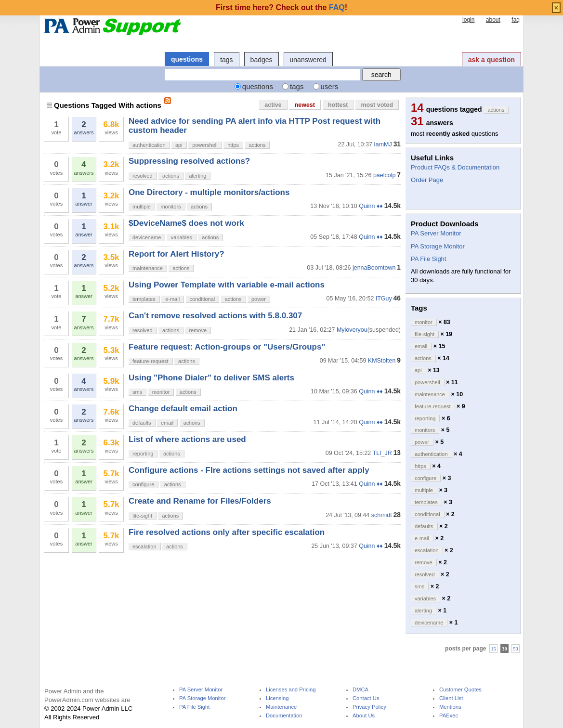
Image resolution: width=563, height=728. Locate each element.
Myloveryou (352, 330)
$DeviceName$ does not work (186, 223)
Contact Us (366, 698)
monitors (170, 207)
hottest (338, 105)
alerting (197, 176)
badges (262, 60)
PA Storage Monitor (438, 246)
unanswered (308, 60)
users (330, 86)
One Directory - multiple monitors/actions (209, 192)
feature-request (151, 361)
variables (182, 237)
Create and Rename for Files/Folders (200, 501)
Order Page (427, 180)
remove (198, 330)
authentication (149, 145)
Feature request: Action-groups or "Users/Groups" (227, 347)
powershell (205, 145)
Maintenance (281, 707)
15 (493, 649)
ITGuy (384, 299)
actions (257, 145)
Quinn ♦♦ (371, 206)
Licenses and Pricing (291, 690)
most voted (377, 105)
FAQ (337, 7)
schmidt (382, 515)
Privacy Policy (369, 707)
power (259, 299)
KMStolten (382, 361)
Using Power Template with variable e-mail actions (227, 285)
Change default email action (183, 409)
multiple (142, 207)
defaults (142, 423)
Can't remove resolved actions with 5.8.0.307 (215, 316)
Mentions (450, 707)
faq (516, 20)
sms (137, 392)
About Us (364, 716)
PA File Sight (428, 259)
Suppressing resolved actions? (189, 161)
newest (305, 105)
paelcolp (384, 175)
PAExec (449, 716)
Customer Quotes (460, 690)
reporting (143, 454)
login (468, 20)
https (233, 145)
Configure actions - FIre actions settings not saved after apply (249, 470)
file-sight (142, 516)
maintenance (148, 268)
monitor (161, 392)
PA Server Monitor (436, 233)
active (273, 105)
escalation (144, 546)
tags (226, 60)
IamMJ (383, 144)
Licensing (277, 698)
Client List (451, 698)
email (167, 423)
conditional (203, 299)
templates (144, 299)
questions (187, 59)
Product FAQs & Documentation (455, 167)
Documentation (284, 716)
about (493, 20)
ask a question (491, 60)
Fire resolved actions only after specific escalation (227, 532)
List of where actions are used (187, 439)
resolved (143, 176)
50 (516, 649)
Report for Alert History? (177, 254)
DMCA (360, 690)
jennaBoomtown (374, 268)
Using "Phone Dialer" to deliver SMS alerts (211, 378)
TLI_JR (382, 453)
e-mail (172, 299)
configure (143, 484)
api (179, 145)
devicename (147, 237)
